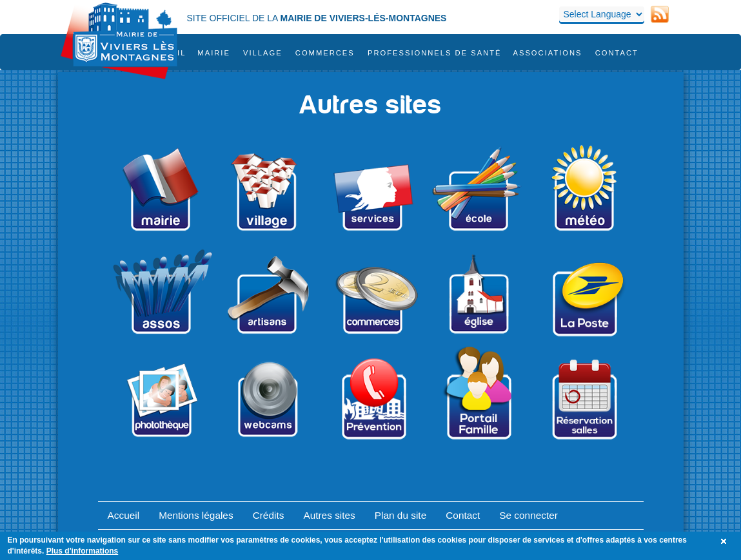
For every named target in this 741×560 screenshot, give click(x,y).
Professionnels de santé (435, 53)
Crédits (269, 515)
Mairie (214, 53)
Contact (617, 53)
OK (726, 541)
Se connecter (529, 515)
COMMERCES (325, 53)
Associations (547, 53)
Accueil (124, 515)
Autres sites (329, 515)
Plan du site (400, 515)
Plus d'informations (83, 551)
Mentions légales (196, 515)
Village (263, 53)
